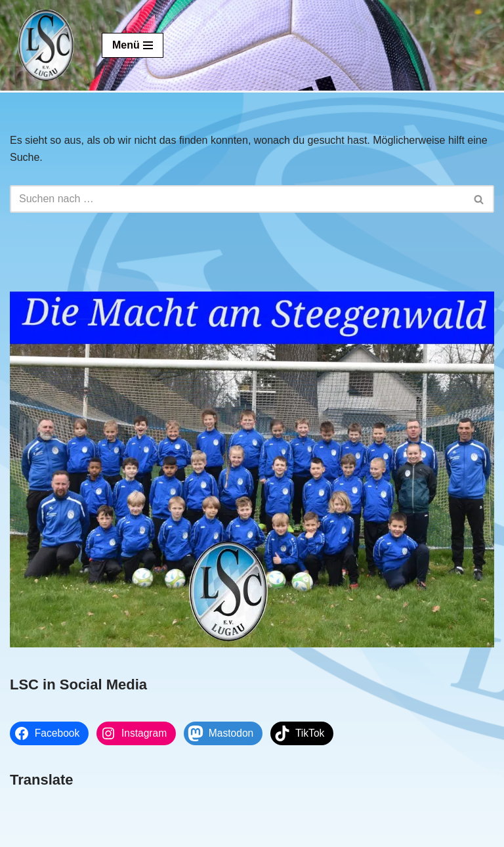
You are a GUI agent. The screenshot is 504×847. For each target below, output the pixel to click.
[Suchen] (237, 199)
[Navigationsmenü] (133, 45)
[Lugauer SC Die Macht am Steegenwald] (46, 45)
